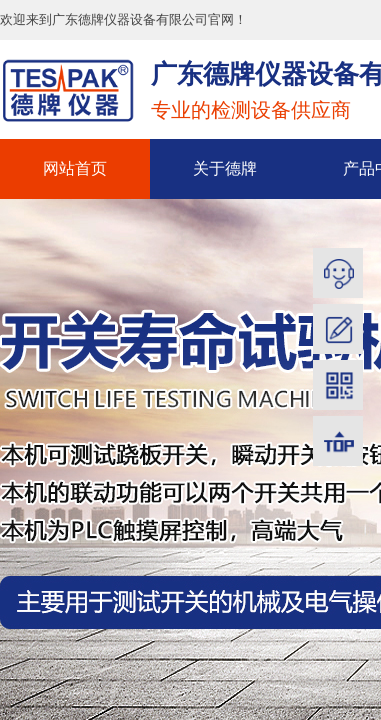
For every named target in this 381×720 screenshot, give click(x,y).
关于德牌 (225, 168)
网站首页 (75, 168)
